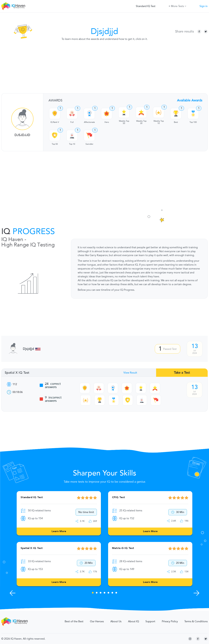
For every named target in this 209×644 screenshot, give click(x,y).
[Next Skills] (196, 593)
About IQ (133, 621)
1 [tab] (93, 593)
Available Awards (190, 100)
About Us (116, 621)
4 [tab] (104, 593)
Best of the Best (74, 621)
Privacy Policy (170, 621)
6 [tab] (112, 593)
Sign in (204, 6)
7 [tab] (116, 593)
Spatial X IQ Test (17, 373)
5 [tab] (108, 593)
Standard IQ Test (146, 6)
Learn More (59, 531)
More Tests (177, 6)
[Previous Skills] (13, 593)
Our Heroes (97, 621)
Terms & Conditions (196, 621)
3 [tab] (101, 593)
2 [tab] (97, 593)
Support (150, 621)
